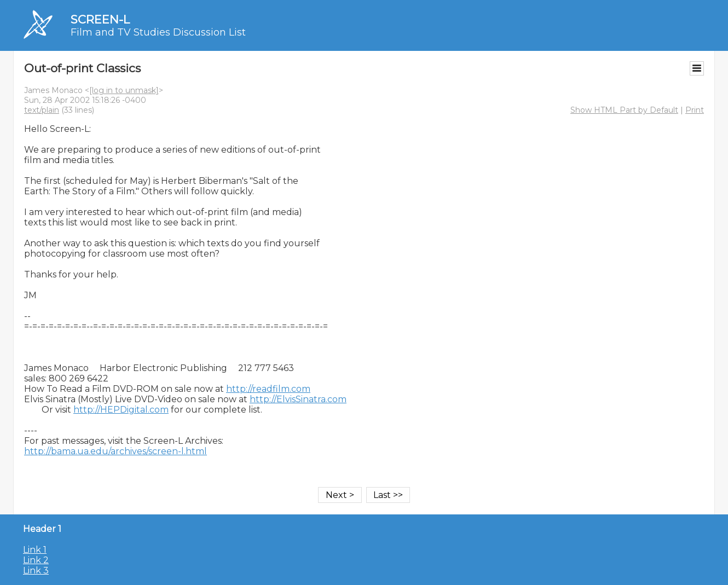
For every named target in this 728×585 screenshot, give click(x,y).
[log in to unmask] (124, 90)
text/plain (42, 110)
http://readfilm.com (268, 389)
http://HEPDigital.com (121, 410)
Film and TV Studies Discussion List (158, 32)
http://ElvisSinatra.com (298, 399)
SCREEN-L (100, 19)
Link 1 (35, 550)
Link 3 (36, 570)
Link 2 (36, 560)
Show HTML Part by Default (624, 110)
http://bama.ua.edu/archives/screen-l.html (115, 451)
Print (695, 110)
